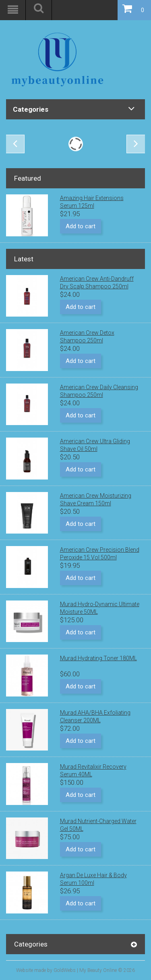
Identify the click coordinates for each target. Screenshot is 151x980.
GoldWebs (65, 970)
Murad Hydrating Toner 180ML (98, 658)
